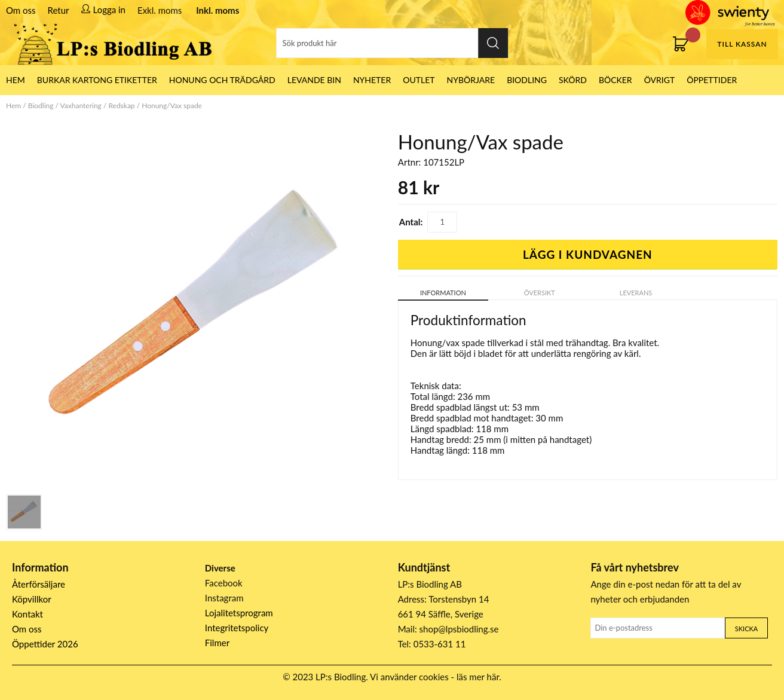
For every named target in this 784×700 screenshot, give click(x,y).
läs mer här (478, 677)
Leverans (636, 293)
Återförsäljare (39, 584)
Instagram (224, 598)
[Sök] (392, 43)
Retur (59, 10)
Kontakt (27, 614)
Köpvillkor (32, 599)
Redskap (121, 106)
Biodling (527, 80)
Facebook (224, 583)
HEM (16, 80)
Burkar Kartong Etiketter (97, 80)
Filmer (217, 643)
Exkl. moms (160, 10)
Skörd (573, 80)
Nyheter (372, 80)
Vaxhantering (81, 106)
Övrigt (660, 80)
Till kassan (742, 44)
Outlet (419, 80)
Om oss (21, 10)
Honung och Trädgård (222, 80)
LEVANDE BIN (314, 80)
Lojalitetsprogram (239, 613)
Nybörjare (471, 80)
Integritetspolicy (237, 628)
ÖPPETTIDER (712, 80)
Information (443, 293)
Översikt (540, 293)
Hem (13, 106)
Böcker (615, 80)
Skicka (746, 629)
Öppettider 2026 (45, 644)
